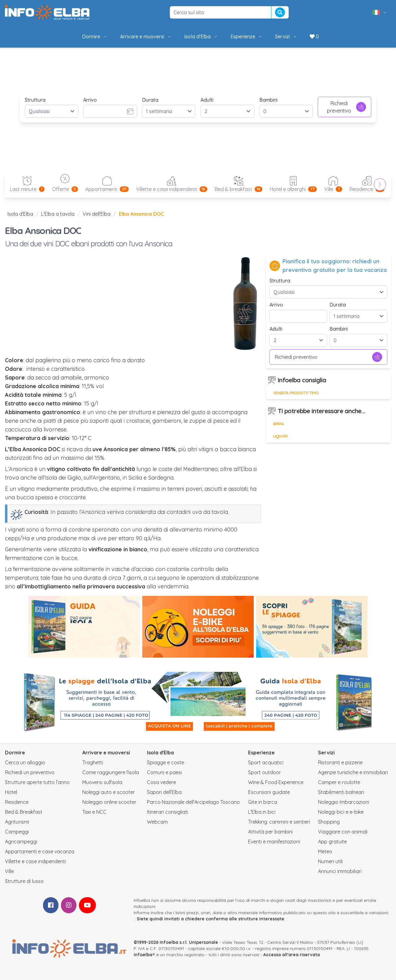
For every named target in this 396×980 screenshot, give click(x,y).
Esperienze (247, 36)
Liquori (280, 436)
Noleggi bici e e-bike (341, 812)
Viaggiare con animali (343, 832)
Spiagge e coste (166, 762)
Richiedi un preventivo (30, 772)
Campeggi (17, 832)
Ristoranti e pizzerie (340, 762)
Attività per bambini (270, 832)
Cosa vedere (161, 782)
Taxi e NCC (94, 812)
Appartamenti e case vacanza (40, 851)
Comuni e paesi (164, 772)
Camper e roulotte (339, 782)
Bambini (268, 100)
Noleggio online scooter (109, 802)
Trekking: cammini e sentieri (279, 822)
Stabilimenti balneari (341, 792)
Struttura (35, 100)
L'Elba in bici (262, 812)
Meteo (325, 851)
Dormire (95, 36)
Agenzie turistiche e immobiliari (353, 772)
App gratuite (332, 842)
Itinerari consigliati (168, 812)
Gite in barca (263, 802)
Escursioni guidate (269, 792)
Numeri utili (330, 861)
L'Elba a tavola (58, 214)
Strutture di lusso (24, 881)
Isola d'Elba (201, 36)
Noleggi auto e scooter (109, 792)
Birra (279, 424)
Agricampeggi (21, 842)
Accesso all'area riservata (292, 955)
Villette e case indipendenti (35, 861)
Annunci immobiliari (340, 871)
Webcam (157, 822)
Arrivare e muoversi (146, 36)
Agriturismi (17, 822)
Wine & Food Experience (276, 782)
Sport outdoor (265, 772)
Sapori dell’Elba (164, 792)
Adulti (207, 100)
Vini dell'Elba (97, 214)
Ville (9, 871)
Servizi (286, 36)
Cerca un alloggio (25, 762)
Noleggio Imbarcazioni (344, 802)
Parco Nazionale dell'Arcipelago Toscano (193, 802)
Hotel (11, 792)
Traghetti (93, 762)
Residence (17, 802)
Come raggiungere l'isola (111, 772)
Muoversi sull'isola (102, 782)
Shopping (329, 822)
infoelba (143, 955)
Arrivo (90, 100)
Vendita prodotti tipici (296, 393)
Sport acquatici (266, 762)
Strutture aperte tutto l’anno (37, 782)
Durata (150, 100)
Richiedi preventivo (346, 107)
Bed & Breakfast (24, 812)
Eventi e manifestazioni (274, 842)
